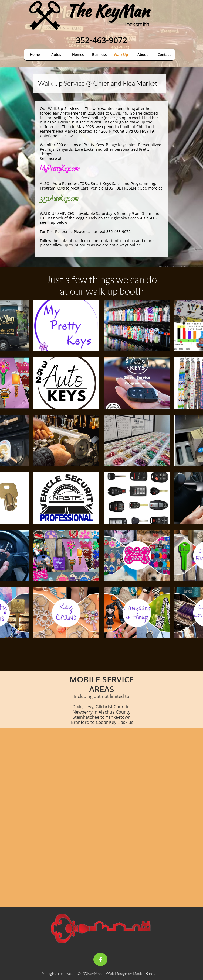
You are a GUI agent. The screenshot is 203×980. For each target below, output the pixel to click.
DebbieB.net (144, 973)
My (44, 169)
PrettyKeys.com (64, 169)
